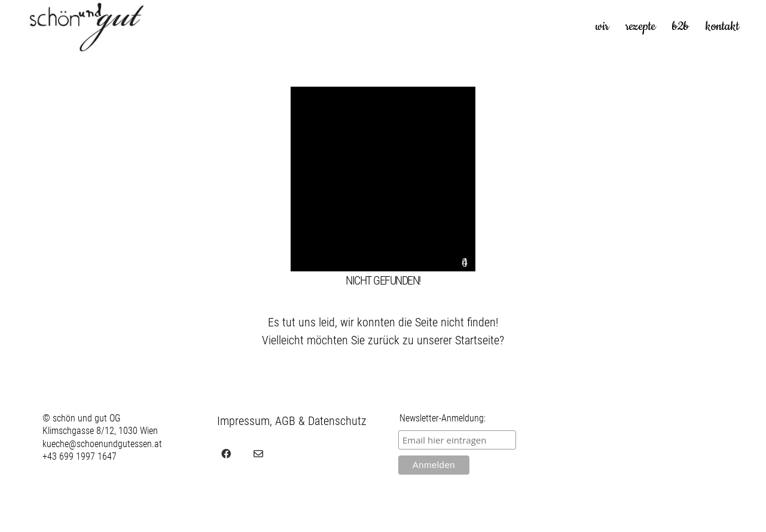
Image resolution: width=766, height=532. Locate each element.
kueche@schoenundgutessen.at (102, 444)
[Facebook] (226, 454)
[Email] (258, 454)
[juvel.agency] (291, 454)
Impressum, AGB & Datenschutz (292, 421)
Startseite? (480, 340)
